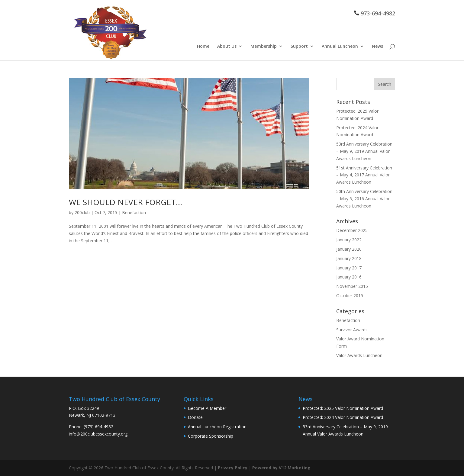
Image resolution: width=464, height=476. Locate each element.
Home (203, 47)
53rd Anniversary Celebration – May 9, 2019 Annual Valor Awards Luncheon (364, 151)
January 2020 (349, 249)
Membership (264, 47)
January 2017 (349, 268)
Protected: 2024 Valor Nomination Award (343, 417)
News (377, 47)
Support (299, 47)
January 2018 (349, 258)
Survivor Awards (352, 330)
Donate (195, 417)
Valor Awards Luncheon (359, 355)
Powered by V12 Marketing (281, 468)
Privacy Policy (233, 468)
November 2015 (352, 286)
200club (82, 212)
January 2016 (349, 277)
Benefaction (134, 212)
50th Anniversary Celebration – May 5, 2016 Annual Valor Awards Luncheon (364, 199)
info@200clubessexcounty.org (98, 434)
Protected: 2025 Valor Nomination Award (343, 408)
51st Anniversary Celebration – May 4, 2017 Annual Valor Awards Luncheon (364, 175)
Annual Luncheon (340, 47)
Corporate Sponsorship (211, 436)
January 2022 (349, 240)
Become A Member (207, 408)
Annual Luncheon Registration (217, 427)
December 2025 (352, 230)
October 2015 (350, 296)
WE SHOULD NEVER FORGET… (126, 202)
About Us (227, 47)
